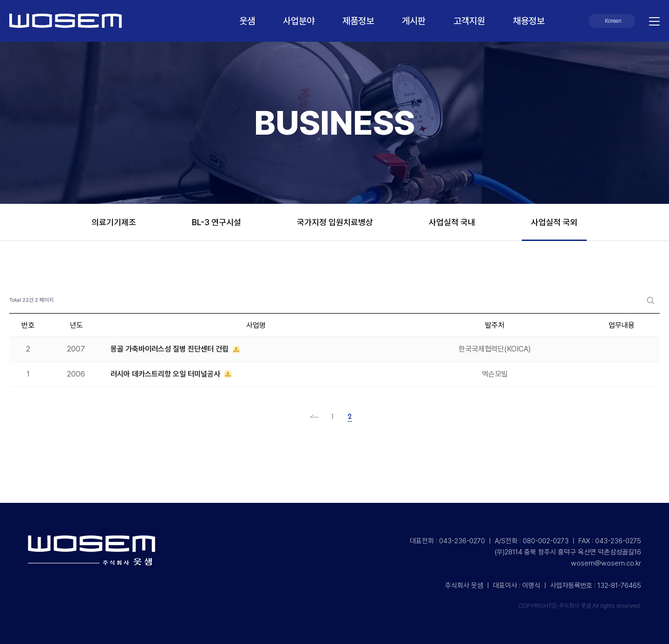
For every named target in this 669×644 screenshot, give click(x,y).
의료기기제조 (114, 222)
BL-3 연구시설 (216, 222)
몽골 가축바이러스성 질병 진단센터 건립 (171, 349)
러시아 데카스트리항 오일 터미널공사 (166, 374)
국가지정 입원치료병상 (335, 222)
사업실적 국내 (452, 222)
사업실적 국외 (554, 222)
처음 (317, 417)
